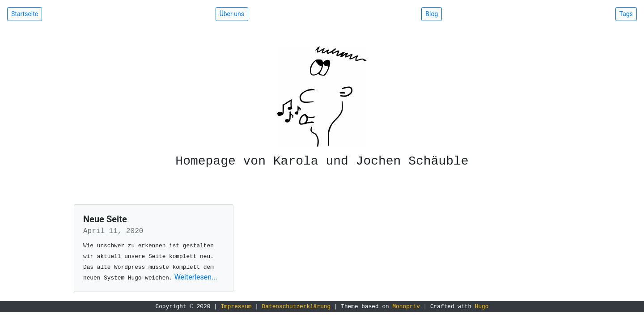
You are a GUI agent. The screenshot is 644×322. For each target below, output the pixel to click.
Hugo (482, 307)
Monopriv (406, 307)
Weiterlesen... (196, 277)
